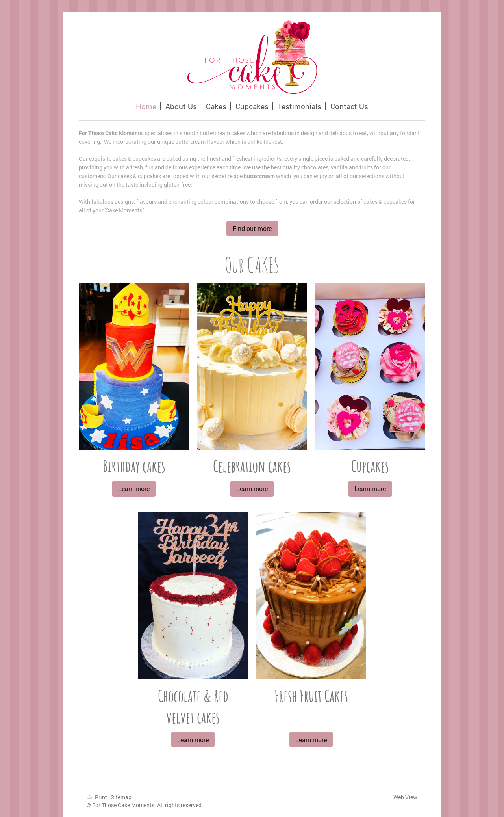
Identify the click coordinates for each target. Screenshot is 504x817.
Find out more (252, 228)
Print (97, 797)
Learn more (134, 489)
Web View (405, 797)
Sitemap (121, 797)
